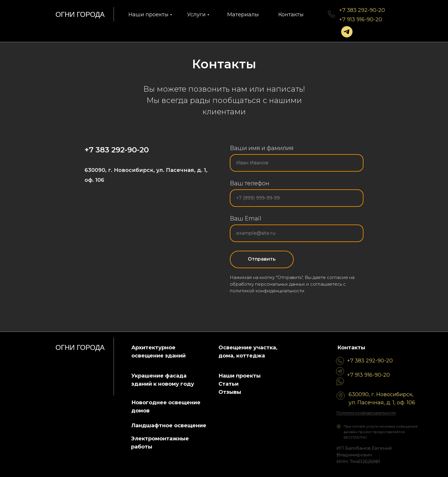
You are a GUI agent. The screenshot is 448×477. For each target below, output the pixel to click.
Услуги (196, 15)
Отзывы (230, 392)
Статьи (229, 384)
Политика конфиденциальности (366, 413)
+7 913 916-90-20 (361, 19)
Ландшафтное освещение (169, 426)
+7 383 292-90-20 (362, 10)
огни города (80, 14)
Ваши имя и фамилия (262, 148)
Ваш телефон (250, 183)
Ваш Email (245, 218)
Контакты (291, 15)
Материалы (243, 15)
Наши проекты (148, 15)
